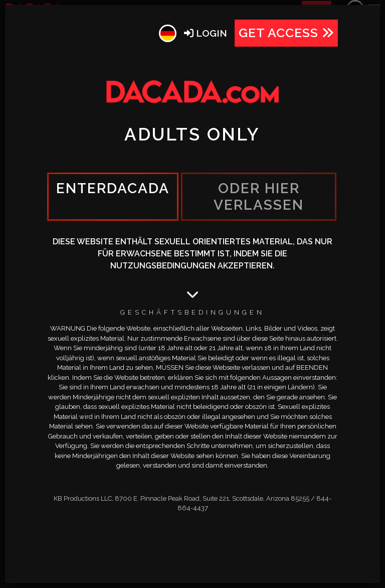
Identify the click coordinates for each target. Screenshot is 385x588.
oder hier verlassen (259, 197)
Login (206, 33)
